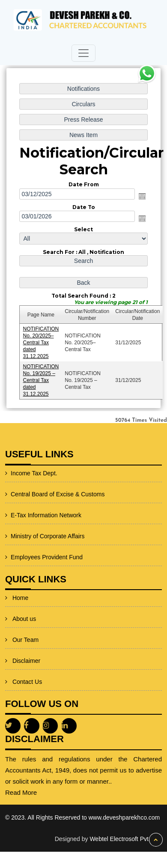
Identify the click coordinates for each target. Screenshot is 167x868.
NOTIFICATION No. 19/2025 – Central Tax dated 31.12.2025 (41, 379)
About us (24, 605)
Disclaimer (26, 647)
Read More (42, 792)
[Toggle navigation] (83, 53)
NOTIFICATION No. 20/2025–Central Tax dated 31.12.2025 (41, 342)
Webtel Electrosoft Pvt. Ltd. (126, 839)
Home (20, 584)
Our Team (25, 626)
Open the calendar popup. (141, 197)
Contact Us (27, 668)
